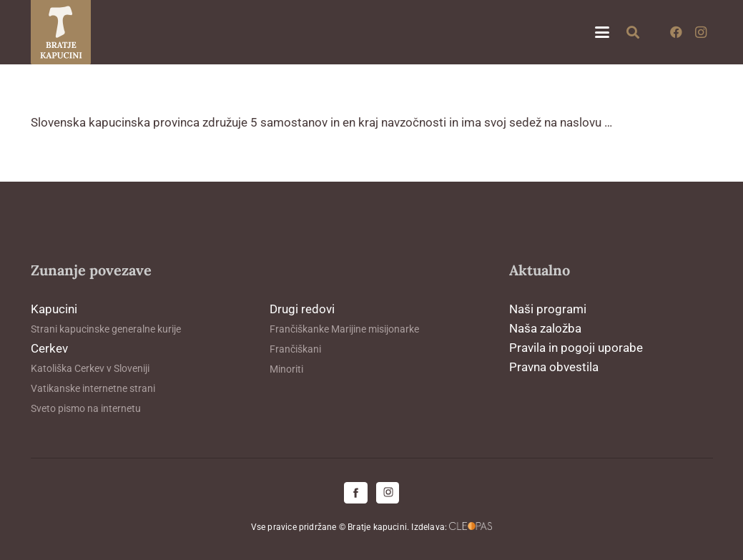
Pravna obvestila (554, 367)
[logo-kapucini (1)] (61, 32)
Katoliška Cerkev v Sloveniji (90, 368)
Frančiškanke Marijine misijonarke (344, 329)
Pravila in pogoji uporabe (576, 348)
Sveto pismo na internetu (86, 408)
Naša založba (545, 328)
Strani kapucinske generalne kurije (106, 329)
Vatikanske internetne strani (93, 388)
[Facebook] (676, 32)
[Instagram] (701, 32)
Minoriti (286, 369)
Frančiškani (295, 349)
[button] (602, 32)
